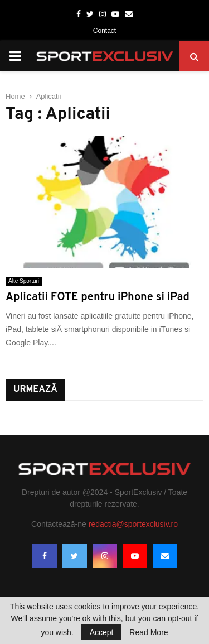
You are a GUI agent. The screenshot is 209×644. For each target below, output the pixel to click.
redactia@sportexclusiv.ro (133, 524)
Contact (104, 31)
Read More (149, 632)
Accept (102, 632)
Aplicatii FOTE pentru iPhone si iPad (98, 297)
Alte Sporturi (24, 281)
